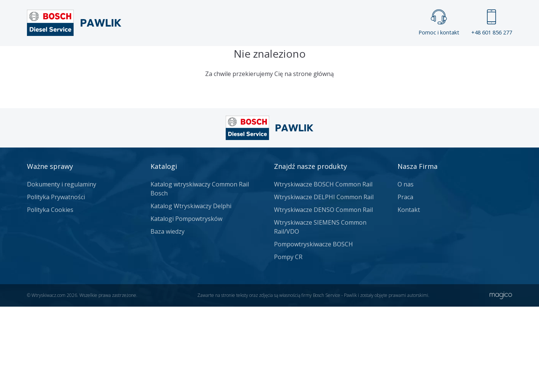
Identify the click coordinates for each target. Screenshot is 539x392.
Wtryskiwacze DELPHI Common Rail (324, 282)
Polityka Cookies (50, 295)
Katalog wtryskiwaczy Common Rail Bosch (200, 274)
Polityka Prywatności (56, 282)
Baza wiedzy (168, 317)
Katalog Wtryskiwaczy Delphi (191, 291)
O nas (406, 270)
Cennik (320, 58)
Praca (281, 58)
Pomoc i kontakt (439, 23)
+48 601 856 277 (492, 23)
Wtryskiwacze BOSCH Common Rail (323, 270)
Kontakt (363, 58)
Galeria (241, 58)
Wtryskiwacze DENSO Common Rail (323, 295)
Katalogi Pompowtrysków (186, 304)
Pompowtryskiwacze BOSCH (313, 329)
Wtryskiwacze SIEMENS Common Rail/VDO (320, 312)
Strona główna (187, 58)
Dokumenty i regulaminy (62, 270)
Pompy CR (288, 342)
